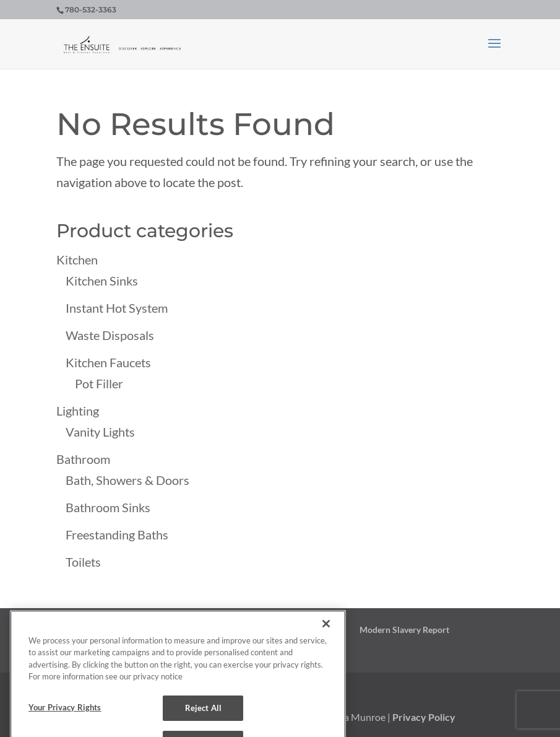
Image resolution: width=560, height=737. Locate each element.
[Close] (326, 631)
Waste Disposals (110, 335)
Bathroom (83, 459)
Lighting (78, 411)
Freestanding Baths (117, 534)
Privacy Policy (424, 717)
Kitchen (77, 259)
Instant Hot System (117, 308)
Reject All (203, 715)
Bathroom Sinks (108, 507)
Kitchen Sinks (102, 281)
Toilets (83, 562)
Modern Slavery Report (404, 630)
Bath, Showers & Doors (127, 480)
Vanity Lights (100, 432)
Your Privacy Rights (65, 715)
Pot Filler (99, 383)
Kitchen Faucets (108, 362)
